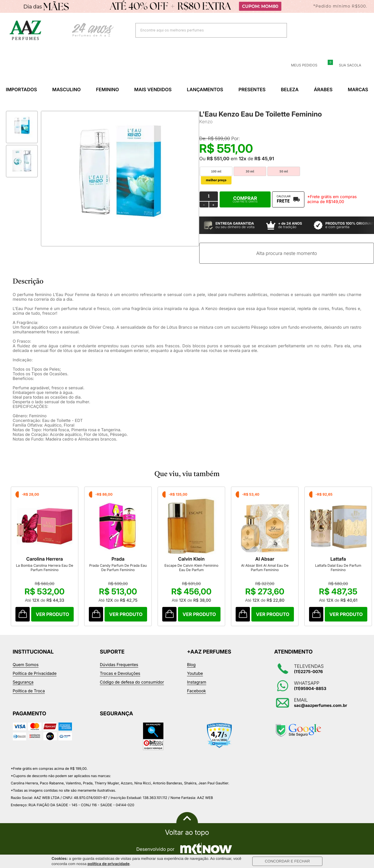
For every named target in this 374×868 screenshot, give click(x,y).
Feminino (107, 89)
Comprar (245, 199)
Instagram (197, 682)
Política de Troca (29, 691)
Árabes (323, 89)
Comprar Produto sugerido (23, 614)
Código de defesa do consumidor (132, 682)
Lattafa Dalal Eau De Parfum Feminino (338, 568)
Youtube (195, 674)
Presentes (252, 89)
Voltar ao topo (187, 832)
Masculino (66, 89)
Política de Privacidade (35, 674)
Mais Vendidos (153, 89)
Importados (21, 89)
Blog (191, 665)
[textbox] (204, 30)
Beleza (290, 89)
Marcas (358, 89)
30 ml (250, 171)
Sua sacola (346, 65)
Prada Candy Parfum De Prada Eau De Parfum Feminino (118, 568)
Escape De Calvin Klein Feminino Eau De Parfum (191, 568)
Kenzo (206, 122)
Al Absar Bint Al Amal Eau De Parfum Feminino (265, 568)
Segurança (23, 682)
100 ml (216, 171)
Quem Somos (26, 665)
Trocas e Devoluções (120, 674)
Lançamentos (205, 89)
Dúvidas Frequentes (119, 665)
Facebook (196, 691)
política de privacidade (109, 864)
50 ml (284, 171)
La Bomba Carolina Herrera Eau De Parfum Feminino (45, 568)
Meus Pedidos (301, 65)
